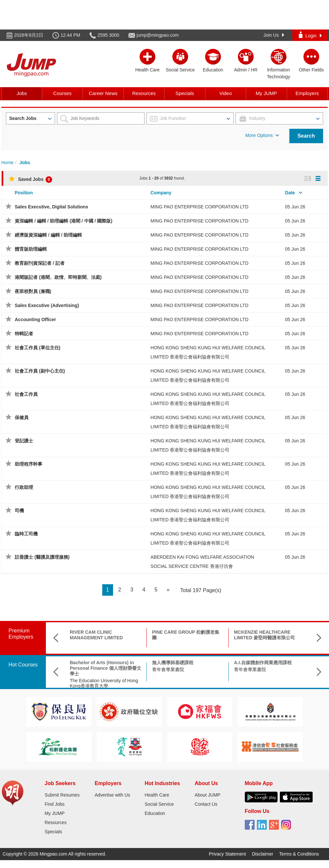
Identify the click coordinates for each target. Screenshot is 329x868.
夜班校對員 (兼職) (33, 291)
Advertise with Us (112, 795)
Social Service (159, 804)
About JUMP (208, 795)
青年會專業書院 (168, 669)
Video (225, 93)
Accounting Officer (35, 319)
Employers (307, 93)
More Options (262, 135)
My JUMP (266, 93)
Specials (185, 93)
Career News (103, 93)
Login (310, 35)
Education (155, 813)
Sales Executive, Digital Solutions (51, 207)
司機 (19, 511)
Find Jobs (55, 804)
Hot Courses (23, 665)
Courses (62, 93)
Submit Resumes (62, 795)
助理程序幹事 (29, 464)
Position (24, 193)
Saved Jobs (30, 179)
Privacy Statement (227, 854)
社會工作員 (26, 394)
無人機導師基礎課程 (173, 663)
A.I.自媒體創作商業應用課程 (263, 663)
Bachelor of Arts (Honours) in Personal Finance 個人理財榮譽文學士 (106, 668)
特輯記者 (24, 334)
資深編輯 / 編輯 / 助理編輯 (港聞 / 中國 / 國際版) (64, 221)
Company (161, 193)
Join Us (274, 35)
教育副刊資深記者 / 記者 (40, 263)
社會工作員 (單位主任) (38, 348)
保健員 (22, 417)
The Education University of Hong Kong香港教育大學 (104, 683)
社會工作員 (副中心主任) (40, 371)
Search (306, 136)
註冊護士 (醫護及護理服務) (42, 557)
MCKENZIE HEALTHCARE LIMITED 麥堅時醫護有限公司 (264, 635)
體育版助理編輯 (31, 249)
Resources (144, 93)
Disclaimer (263, 854)
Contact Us (206, 804)
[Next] (168, 590)
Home (7, 163)
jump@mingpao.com (158, 35)
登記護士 (24, 441)
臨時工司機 (26, 534)
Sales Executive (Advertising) (47, 305)
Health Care (157, 795)
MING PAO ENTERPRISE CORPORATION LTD (199, 207)
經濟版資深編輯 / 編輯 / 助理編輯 (48, 235)
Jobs (22, 93)
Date (290, 193)
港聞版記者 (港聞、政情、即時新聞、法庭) (58, 277)
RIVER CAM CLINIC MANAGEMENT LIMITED (96, 635)
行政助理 (24, 487)
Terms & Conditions (299, 854)
